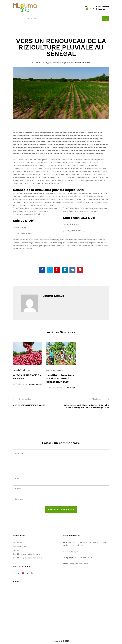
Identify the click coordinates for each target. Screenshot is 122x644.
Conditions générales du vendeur (28, 558)
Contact (17, 550)
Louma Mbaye (59, 63)
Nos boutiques (20, 546)
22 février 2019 (39, 63)
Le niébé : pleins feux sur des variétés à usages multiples (60, 378)
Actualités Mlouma (81, 63)
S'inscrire (101, 9)
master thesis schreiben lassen (38, 144)
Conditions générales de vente (27, 554)
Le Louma (18, 543)
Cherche (105, 18)
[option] (28, 364)
